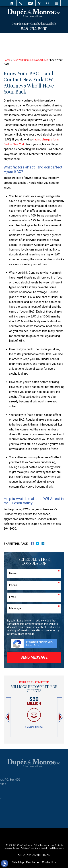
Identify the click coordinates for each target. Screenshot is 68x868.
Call (21, 3)
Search (48, 3)
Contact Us (49, 862)
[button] (8, 717)
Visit (39, 3)
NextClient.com (56, 848)
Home (12, 3)
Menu (56, 3)
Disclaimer (33, 862)
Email (30, 3)
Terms (37, 645)
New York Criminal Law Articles (30, 60)
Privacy (29, 645)
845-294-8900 (34, 29)
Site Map (18, 862)
